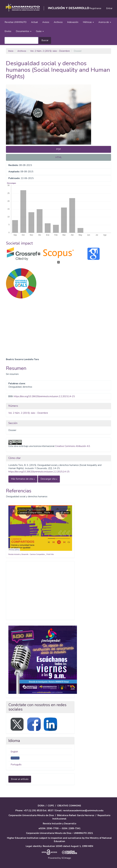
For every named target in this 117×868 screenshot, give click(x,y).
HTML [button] (59, 157)
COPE (51, 806)
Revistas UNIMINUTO (16, 22)
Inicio (11, 51)
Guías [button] (40, 31)
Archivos (58, 22)
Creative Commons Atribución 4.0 (73, 446)
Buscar (45, 40)
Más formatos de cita (23, 479)
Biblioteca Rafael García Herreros (76, 815)
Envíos (8, 31)
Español (15, 758)
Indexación (73, 22)
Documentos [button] (24, 31)
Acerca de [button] (105, 22)
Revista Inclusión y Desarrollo (18, 554)
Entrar (109, 8)
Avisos (46, 22)
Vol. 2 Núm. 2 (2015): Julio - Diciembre (50, 51)
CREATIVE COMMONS (69, 806)
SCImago (66, 858)
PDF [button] (59, 149)
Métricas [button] (88, 22)
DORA (41, 806)
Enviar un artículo (20, 779)
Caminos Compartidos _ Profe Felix (42, 554)
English (14, 752)
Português (16, 765)
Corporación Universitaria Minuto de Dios (31, 815)
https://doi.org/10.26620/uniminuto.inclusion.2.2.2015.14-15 (44, 396)
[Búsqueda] (21, 40)
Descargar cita (49, 479)
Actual (34, 22)
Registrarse (95, 8)
